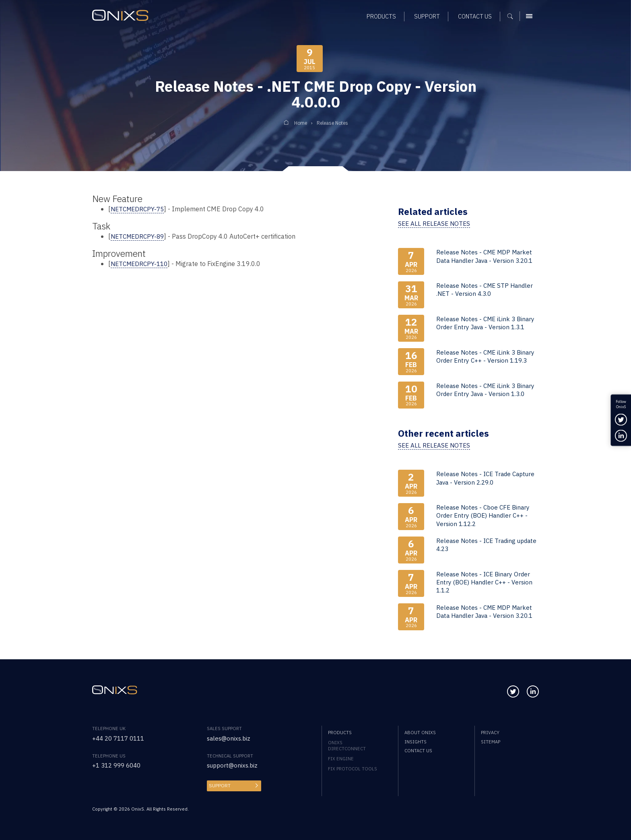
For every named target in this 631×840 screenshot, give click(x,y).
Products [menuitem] (340, 732)
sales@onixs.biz (230, 738)
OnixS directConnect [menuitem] (347, 745)
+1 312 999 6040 (119, 765)
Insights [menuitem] (416, 741)
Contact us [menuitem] (418, 750)
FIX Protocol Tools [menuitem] (353, 768)
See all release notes (436, 223)
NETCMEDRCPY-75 (139, 209)
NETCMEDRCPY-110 (141, 263)
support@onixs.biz (234, 765)
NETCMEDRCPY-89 (139, 236)
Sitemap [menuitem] (491, 741)
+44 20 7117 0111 (121, 738)
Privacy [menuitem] (490, 732)
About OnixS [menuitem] (420, 732)
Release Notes (333, 123)
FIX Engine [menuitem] (341, 758)
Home (299, 123)
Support (219, 785)
